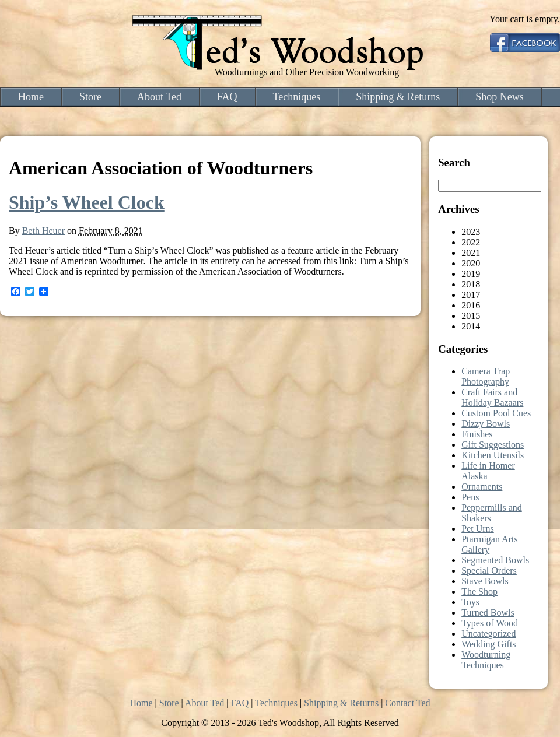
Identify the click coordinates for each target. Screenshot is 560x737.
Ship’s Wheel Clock (87, 202)
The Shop (480, 592)
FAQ (227, 97)
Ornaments (482, 487)
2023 (471, 232)
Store (90, 97)
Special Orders (489, 571)
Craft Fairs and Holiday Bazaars (492, 397)
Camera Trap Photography (486, 376)
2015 (471, 316)
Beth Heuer (43, 231)
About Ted (159, 97)
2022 (471, 242)
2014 (471, 326)
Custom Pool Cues (496, 413)
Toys (470, 602)
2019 (471, 274)
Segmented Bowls (495, 560)
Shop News (500, 97)
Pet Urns (478, 529)
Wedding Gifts (489, 644)
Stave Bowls (485, 581)
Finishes (477, 434)
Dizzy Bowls (486, 424)
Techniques (297, 97)
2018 (471, 284)
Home (31, 97)
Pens (470, 497)
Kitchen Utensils (493, 455)
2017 (471, 295)
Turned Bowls (488, 613)
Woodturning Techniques (486, 660)
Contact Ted (407, 703)
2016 (471, 305)
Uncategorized (489, 634)
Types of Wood (490, 623)
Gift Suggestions (493, 445)
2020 (471, 263)
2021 (471, 253)
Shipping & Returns (398, 97)
